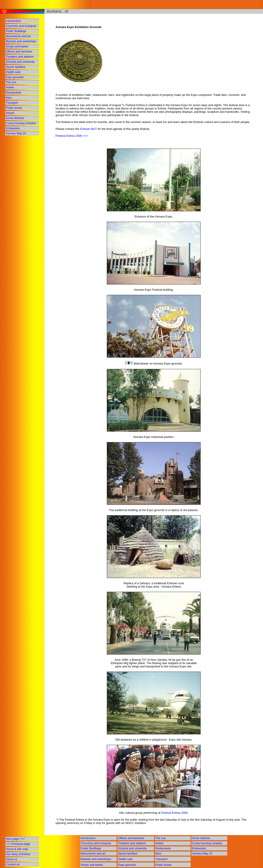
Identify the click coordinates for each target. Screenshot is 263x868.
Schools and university (20, 62)
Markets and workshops (21, 41)
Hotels (10, 87)
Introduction (13, 21)
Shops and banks (17, 46)
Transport (12, 103)
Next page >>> (15, 839)
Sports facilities (15, 67)
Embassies (13, 128)
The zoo (11, 82)
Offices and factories (19, 51)
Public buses (14, 108)
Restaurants (14, 92)
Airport (10, 113)
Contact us (13, 864)
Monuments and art (18, 36)
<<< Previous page (18, 844)
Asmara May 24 (16, 133)
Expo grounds (15, 77)
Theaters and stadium (20, 57)
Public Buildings (16, 31)
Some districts (15, 118)
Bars (9, 98)
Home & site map (17, 849)
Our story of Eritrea (18, 854)
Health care (13, 72)
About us (11, 859)
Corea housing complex (21, 123)
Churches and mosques (21, 26)
